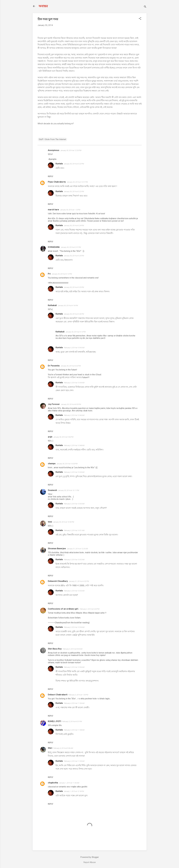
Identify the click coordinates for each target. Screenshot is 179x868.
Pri (49, 274)
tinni (50, 522)
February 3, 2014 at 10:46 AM (74, 415)
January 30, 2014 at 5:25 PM (74, 256)
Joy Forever (54, 404)
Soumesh (52, 490)
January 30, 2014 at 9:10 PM (76, 332)
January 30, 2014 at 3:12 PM (62, 274)
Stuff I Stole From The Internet (52, 139)
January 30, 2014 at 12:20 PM (71, 150)
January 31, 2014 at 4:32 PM (79, 581)
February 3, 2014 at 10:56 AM (74, 667)
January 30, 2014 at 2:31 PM (71, 247)
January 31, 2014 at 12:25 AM (77, 549)
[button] (140, 19)
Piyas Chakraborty (57, 182)
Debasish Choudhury (58, 581)
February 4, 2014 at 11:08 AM (74, 730)
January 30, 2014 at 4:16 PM (68, 305)
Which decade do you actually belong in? (56, 124)
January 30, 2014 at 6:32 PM (71, 366)
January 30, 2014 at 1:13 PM (70, 210)
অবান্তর (43, 6)
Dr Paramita (54, 366)
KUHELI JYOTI (54, 721)
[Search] (145, 7)
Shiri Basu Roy (55, 649)
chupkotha (53, 783)
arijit (50, 437)
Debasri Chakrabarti (58, 695)
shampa (52, 464)
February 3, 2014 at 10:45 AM (74, 348)
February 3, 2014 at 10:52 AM (74, 560)
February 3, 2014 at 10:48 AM (74, 445)
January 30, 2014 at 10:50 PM (64, 522)
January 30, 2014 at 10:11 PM (69, 490)
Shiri (50, 748)
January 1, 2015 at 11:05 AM (69, 783)
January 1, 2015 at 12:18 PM (74, 791)
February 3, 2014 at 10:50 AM (74, 504)
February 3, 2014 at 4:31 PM (72, 721)
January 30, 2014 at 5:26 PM (74, 314)
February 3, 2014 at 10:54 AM (74, 627)
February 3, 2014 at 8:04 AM (72, 649)
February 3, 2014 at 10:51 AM (74, 530)
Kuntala (59, 164)
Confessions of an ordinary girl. (63, 609)
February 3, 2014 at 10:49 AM (74, 472)
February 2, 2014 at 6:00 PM (90, 609)
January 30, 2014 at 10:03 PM (67, 464)
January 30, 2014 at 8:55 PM (71, 404)
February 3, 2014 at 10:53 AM (74, 591)
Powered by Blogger (90, 857)
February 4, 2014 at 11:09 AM (74, 761)
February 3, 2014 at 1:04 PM (78, 695)
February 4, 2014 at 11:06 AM (74, 703)
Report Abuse (90, 862)
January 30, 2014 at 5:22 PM (74, 164)
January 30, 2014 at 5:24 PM (74, 226)
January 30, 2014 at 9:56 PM (63, 437)
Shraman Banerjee (57, 549)
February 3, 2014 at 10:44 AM (74, 383)
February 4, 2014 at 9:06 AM (63, 748)
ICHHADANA (54, 247)
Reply (50, 176)
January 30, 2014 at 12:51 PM (77, 182)
